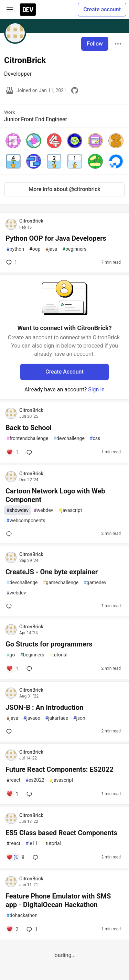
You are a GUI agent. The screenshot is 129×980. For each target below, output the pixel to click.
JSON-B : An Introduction (45, 707)
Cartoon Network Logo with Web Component (55, 495)
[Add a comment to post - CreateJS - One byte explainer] (10, 606)
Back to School (29, 428)
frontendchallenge (27, 438)
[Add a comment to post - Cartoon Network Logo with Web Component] (10, 534)
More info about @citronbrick (64, 189)
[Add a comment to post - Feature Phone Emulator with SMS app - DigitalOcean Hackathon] (12, 929)
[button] (13, 141)
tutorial (59, 655)
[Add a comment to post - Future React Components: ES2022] (12, 794)
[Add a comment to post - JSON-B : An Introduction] (10, 731)
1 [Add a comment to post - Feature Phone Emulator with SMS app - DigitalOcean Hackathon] (31, 929)
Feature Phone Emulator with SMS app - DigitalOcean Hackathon (58, 900)
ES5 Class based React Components (61, 833)
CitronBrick (31, 221)
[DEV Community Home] (28, 10)
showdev (18, 510)
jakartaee (56, 718)
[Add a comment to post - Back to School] (12, 452)
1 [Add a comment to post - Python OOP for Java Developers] (11, 262)
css (95, 438)
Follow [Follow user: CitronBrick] (95, 44)
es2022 (35, 780)
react (13, 780)
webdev (43, 510)
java (52, 249)
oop (35, 249)
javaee (32, 718)
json (79, 718)
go (11, 655)
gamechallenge (61, 583)
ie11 (31, 844)
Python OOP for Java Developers (56, 238)
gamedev (95, 583)
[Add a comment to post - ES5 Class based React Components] (15, 857)
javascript (70, 510)
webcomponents (26, 521)
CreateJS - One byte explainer (52, 572)
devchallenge (69, 438)
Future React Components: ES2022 (60, 769)
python (15, 249)
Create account (102, 9)
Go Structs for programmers (49, 644)
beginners (74, 249)
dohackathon (22, 915)
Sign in (96, 390)
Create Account (64, 372)
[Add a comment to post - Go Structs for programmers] (12, 669)
